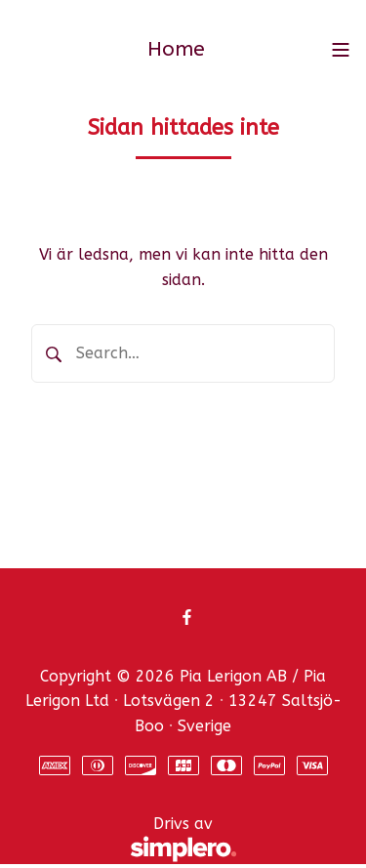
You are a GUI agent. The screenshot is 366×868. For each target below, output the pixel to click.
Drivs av (126, 840)
